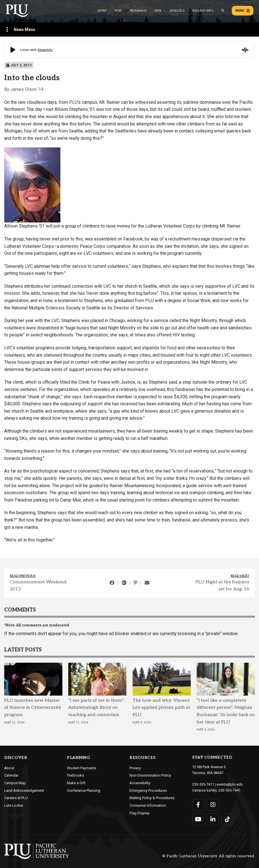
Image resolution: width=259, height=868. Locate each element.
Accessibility (140, 783)
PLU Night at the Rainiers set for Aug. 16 (222, 586)
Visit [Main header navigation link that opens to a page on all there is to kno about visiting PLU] (118, 11)
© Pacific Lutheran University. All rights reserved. (208, 856)
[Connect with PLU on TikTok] (227, 819)
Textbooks (75, 775)
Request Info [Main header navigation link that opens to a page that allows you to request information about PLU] (203, 11)
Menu (243, 11)
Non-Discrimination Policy (150, 775)
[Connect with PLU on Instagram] (213, 805)
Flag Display (139, 813)
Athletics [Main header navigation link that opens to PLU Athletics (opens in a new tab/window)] (177, 11)
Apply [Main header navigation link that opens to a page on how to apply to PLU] (102, 11)
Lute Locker (14, 805)
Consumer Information (148, 805)
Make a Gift (76, 783)
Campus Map (15, 783)
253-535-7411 (203, 784)
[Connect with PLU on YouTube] (198, 819)
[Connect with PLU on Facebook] (198, 805)
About (9, 768)
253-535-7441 (230, 790)
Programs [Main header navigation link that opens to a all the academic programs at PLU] (138, 11)
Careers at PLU (16, 798)
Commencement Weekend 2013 (38, 586)
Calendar (11, 775)
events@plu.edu (230, 784)
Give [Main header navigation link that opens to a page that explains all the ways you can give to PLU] (158, 11)
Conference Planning (84, 791)
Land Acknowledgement (24, 791)
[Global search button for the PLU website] (223, 11)
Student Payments (81, 768)
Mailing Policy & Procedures (152, 798)
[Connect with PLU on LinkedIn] (213, 819)
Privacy (135, 768)
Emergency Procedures (148, 791)
